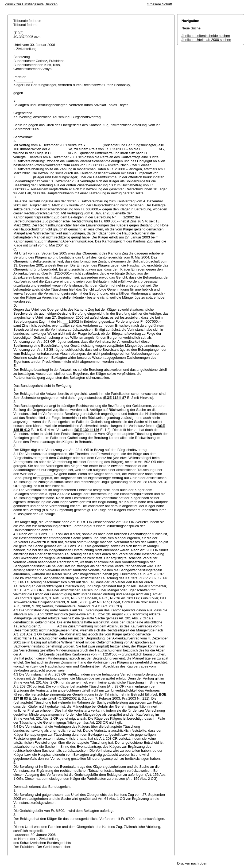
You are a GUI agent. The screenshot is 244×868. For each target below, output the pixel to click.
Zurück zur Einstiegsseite (24, 4)
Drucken (51, 4)
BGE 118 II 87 (115, 398)
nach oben (199, 863)
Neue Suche (191, 28)
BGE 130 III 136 (87, 430)
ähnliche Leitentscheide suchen (206, 36)
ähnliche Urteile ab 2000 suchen (206, 40)
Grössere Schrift (159, 4)
